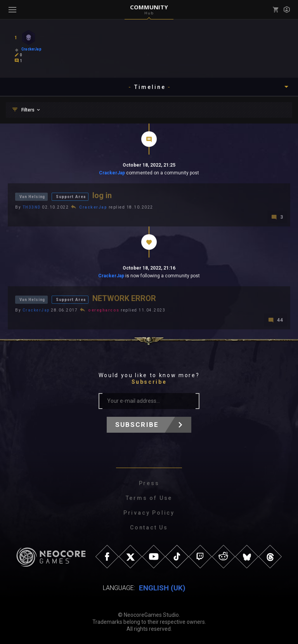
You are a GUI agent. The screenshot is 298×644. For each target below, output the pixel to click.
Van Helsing (32, 197)
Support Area (71, 197)
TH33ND (32, 207)
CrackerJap (112, 173)
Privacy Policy (149, 513)
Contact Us (149, 527)
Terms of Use (149, 498)
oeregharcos (104, 310)
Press (149, 483)
